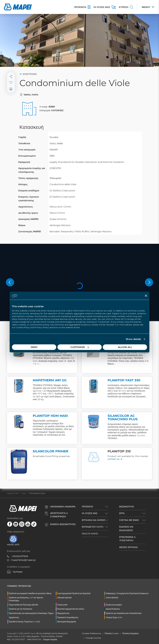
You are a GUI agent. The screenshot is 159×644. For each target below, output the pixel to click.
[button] (10, 282)
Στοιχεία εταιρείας (50, 639)
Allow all (125, 347)
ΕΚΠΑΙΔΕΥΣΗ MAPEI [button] (93, 527)
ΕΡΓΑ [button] (122, 513)
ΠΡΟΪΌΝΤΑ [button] (87, 507)
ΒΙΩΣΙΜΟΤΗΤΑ (127, 507)
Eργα (24, 493)
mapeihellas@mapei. (22, 560)
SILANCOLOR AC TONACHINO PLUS (123, 417)
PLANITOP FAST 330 (124, 380)
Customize (80, 347)
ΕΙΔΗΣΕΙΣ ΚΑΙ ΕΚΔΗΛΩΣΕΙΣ (126, 528)
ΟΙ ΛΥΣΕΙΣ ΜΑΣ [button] (90, 513)
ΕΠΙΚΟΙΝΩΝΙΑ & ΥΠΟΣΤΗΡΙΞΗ (127, 539)
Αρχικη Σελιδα (13, 493)
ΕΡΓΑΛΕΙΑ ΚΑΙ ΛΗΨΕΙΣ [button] (93, 520)
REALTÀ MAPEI (90, 534)
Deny (34, 347)
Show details (133, 339)
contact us (115, 459)
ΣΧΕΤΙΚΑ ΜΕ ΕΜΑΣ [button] (129, 520)
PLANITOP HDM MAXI (50, 416)
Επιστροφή (28, 74)
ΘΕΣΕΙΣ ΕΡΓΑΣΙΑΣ (129, 547)
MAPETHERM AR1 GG (50, 380)
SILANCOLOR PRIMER (51, 451)
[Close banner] (146, 296)
